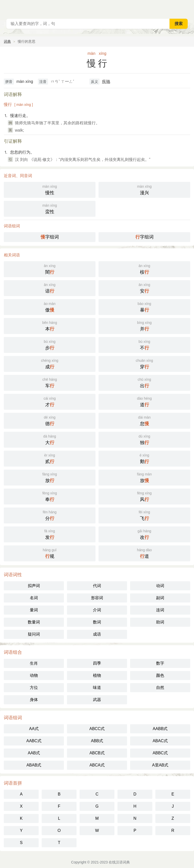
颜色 (160, 675)
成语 (97, 634)
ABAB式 (34, 765)
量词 (34, 610)
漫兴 (144, 189)
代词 (97, 586)
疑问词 (34, 634)
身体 (34, 700)
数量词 (34, 622)
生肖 (34, 663)
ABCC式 (97, 729)
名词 (34, 598)
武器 (97, 700)
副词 (160, 598)
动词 (160, 586)
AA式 (34, 729)
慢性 (50, 189)
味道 (97, 688)
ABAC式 (160, 741)
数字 (160, 663)
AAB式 (34, 753)
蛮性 (50, 208)
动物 (34, 675)
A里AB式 (160, 765)
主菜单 (187, 8)
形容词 (97, 598)
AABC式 (34, 741)
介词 (97, 610)
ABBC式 (160, 753)
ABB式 (97, 741)
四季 (97, 663)
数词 (97, 622)
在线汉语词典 (119, 862)
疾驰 (106, 81)
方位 (34, 688)
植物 (97, 675)
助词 (160, 622)
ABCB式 (97, 753)
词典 (7, 41)
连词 (160, 610)
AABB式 (160, 729)
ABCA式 (97, 765)
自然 (160, 688)
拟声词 (34, 586)
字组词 (50, 237)
